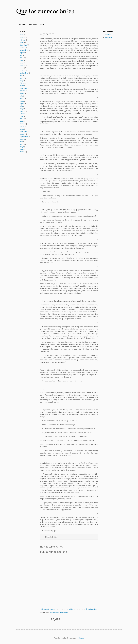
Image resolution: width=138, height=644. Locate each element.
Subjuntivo (109, 38)
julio (21, 55)
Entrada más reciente (48, 609)
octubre (23, 48)
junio (22, 58)
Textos (42, 24)
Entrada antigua (92, 609)
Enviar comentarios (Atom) (59, 613)
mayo (22, 60)
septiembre (24, 50)
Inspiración (33, 24)
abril (22, 35)
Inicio (71, 609)
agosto (22, 53)
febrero (23, 40)
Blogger (81, 638)
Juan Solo (108, 35)
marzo (22, 38)
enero (22, 43)
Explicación (22, 24)
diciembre (23, 45)
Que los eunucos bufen (45, 12)
